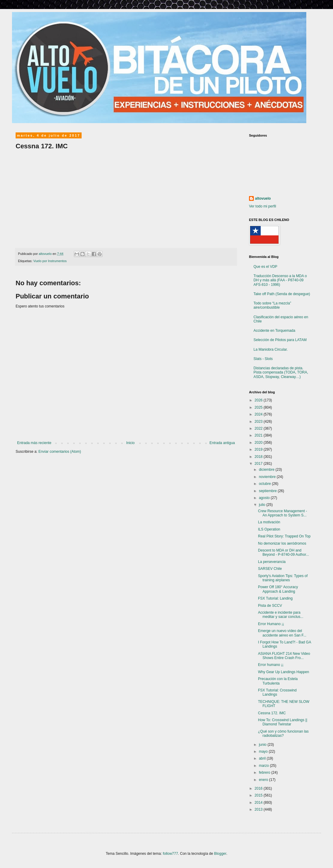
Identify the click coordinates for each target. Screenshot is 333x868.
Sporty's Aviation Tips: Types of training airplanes (283, 578)
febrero (265, 773)
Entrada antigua (222, 443)
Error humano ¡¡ (271, 665)
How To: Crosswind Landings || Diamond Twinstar (283, 722)
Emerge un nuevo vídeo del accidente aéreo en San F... (282, 633)
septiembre (268, 491)
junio (263, 745)
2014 (259, 803)
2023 (259, 422)
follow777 (171, 854)
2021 (259, 435)
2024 (259, 414)
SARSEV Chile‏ (270, 569)
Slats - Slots (263, 359)
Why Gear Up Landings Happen (283, 672)
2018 (259, 457)
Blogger (220, 854)
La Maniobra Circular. (271, 349)
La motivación (269, 522)
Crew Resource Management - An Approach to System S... (282, 513)
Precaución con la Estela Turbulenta (278, 681)
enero (264, 780)
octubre (265, 484)
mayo (264, 752)
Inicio (130, 443)
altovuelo (263, 198)
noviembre (268, 477)
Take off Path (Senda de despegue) (282, 294)
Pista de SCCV (270, 606)
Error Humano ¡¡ (271, 624)
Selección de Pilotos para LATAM (280, 340)
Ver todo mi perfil (262, 206)
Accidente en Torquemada (274, 331)
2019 (259, 449)
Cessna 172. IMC (272, 713)
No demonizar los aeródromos (282, 543)
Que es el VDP (265, 267)
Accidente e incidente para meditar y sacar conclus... (281, 615)
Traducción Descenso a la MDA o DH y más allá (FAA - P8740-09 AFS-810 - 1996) (280, 280)
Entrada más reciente (34, 443)
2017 (259, 464)
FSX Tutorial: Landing (275, 598)
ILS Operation (269, 529)
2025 (259, 407)
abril (263, 758)
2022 (259, 428)
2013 (259, 809)
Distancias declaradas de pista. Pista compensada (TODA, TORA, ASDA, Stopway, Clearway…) (281, 372)
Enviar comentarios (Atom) (60, 452)
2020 (259, 443)
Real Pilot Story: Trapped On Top (284, 536)
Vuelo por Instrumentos (50, 261)
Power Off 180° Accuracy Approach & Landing (278, 589)
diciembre (267, 470)
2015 (259, 795)
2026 (259, 400)
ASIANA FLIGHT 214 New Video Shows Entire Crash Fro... (284, 656)
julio (263, 505)
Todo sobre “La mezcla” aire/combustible (272, 305)
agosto (265, 498)
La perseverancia (272, 562)
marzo (264, 766)
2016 (259, 788)
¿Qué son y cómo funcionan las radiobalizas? (283, 733)
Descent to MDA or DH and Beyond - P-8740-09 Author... (283, 552)
